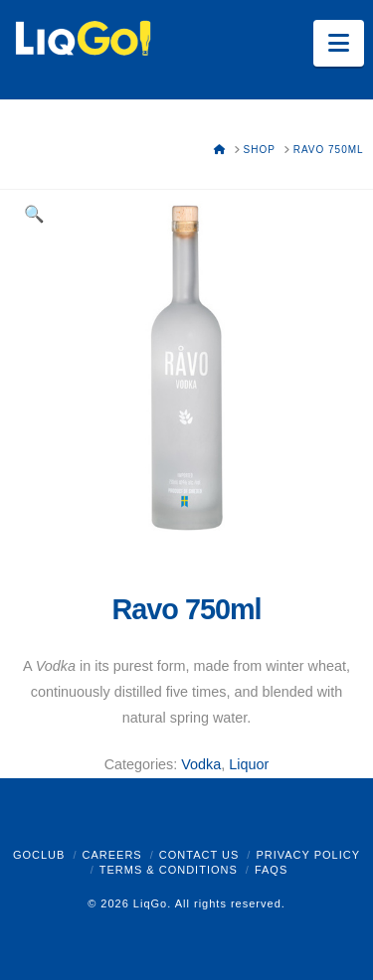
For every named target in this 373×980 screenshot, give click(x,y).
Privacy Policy (308, 855)
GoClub (39, 855)
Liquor (249, 764)
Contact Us (199, 855)
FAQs (271, 870)
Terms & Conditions (169, 870)
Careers (111, 855)
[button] (339, 43)
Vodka (201, 764)
